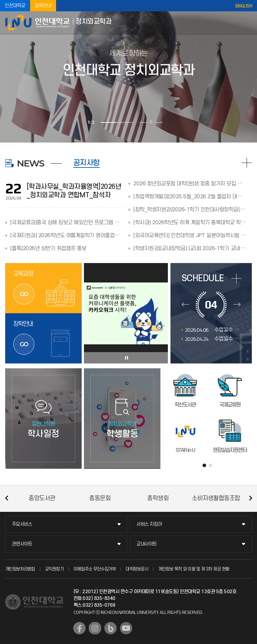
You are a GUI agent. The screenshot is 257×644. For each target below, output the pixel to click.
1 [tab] (109, 122)
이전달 (185, 304)
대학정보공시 (137, 569)
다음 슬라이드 (158, 122)
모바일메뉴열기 (247, 23)
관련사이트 (22, 544)
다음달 (237, 304)
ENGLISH (244, 6)
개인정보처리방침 (20, 569)
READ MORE (247, 163)
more (236, 278)
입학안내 (43, 6)
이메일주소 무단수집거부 (95, 569)
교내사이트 (147, 544)
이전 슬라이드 (144, 122)
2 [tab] (125, 122)
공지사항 (87, 163)
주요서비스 (22, 524)
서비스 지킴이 (149, 524)
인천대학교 (15, 6)
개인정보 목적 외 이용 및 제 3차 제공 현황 (194, 569)
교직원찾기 (54, 569)
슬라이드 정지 (151, 122)
